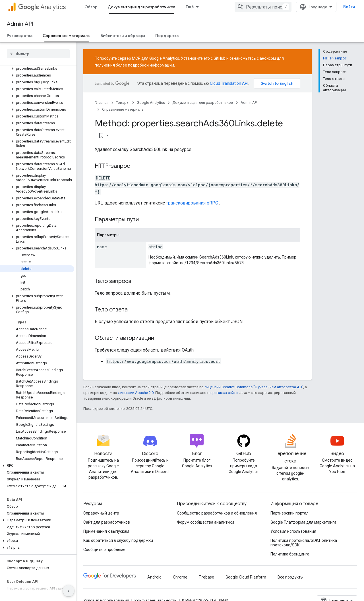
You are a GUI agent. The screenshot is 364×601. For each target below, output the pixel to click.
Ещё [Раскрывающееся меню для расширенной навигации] (190, 7)
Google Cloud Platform (246, 577)
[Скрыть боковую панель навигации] (69, 591)
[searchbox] (38, 54)
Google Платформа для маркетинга (303, 522)
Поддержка (167, 36)
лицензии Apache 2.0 (136, 393)
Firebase (206, 577)
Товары (123, 103)
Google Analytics (151, 103)
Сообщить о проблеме (104, 550)
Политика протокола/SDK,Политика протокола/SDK (304, 543)
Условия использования (293, 531)
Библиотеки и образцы (123, 36)
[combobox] (263, 7)
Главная (102, 103)
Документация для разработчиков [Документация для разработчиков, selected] (142, 7)
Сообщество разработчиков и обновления (217, 513)
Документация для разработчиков (203, 103)
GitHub (220, 58)
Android (154, 577)
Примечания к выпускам (106, 531)
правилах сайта (224, 393)
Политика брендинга (290, 554)
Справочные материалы (123, 109)
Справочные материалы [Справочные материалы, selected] (67, 36)
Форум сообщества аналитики (205, 522)
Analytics (42, 7)
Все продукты (290, 577)
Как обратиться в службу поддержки (118, 540)
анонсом (268, 58)
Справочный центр (101, 513)
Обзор (91, 7)
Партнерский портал (289, 513)
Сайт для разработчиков (107, 522)
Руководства (20, 36)
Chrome (180, 577)
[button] (37, 69)
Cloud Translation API (229, 83)
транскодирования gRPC (192, 203)
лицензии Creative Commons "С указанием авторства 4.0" (254, 387)
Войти (349, 7)
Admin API (20, 24)
